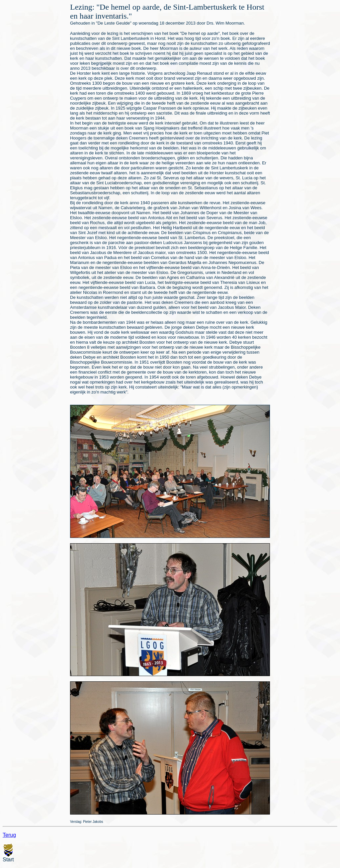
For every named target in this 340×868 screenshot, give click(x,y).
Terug (9, 835)
